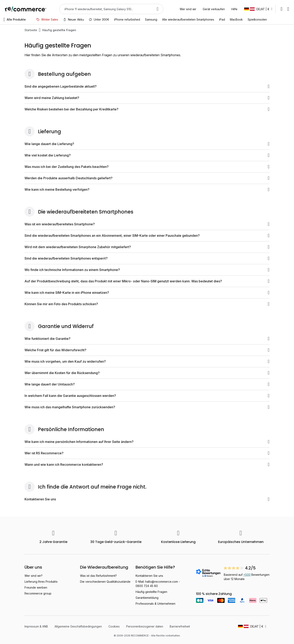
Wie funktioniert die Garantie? (147, 339)
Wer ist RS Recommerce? (147, 453)
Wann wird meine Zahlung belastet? (147, 98)
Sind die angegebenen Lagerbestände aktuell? (147, 86)
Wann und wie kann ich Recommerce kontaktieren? (147, 465)
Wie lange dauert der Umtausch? (147, 384)
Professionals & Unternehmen (155, 604)
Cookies (114, 626)
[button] (258, 9)
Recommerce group (38, 593)
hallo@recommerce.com (161, 582)
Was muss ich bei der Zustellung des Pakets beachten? (147, 167)
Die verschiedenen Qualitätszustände (105, 582)
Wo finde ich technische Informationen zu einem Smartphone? (147, 270)
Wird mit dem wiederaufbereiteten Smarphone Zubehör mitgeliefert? (147, 247)
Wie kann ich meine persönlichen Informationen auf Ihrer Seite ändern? (147, 442)
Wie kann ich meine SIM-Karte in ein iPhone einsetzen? (147, 293)
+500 (247, 575)
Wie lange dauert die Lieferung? (147, 144)
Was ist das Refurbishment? (98, 576)
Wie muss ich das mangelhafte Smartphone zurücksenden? (147, 407)
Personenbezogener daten (145, 626)
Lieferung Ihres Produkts (41, 582)
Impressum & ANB (36, 626)
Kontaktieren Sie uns (147, 499)
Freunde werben (36, 587)
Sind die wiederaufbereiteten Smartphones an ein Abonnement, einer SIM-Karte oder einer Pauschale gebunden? (147, 236)
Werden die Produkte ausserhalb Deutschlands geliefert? (147, 178)
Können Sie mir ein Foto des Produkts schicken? (147, 304)
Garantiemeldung (147, 598)
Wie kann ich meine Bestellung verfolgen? (147, 189)
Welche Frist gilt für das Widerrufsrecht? (147, 350)
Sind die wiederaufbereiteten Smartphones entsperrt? (147, 258)
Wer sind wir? (33, 576)
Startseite (31, 30)
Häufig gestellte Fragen (151, 592)
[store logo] (26, 9)
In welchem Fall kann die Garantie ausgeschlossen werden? (147, 396)
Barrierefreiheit (180, 626)
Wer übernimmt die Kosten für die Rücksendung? (147, 373)
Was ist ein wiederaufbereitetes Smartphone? (147, 224)
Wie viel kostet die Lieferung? (147, 155)
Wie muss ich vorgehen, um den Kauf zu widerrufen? (147, 361)
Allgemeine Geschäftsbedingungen (78, 626)
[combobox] (106, 9)
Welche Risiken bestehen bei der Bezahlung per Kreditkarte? (147, 109)
